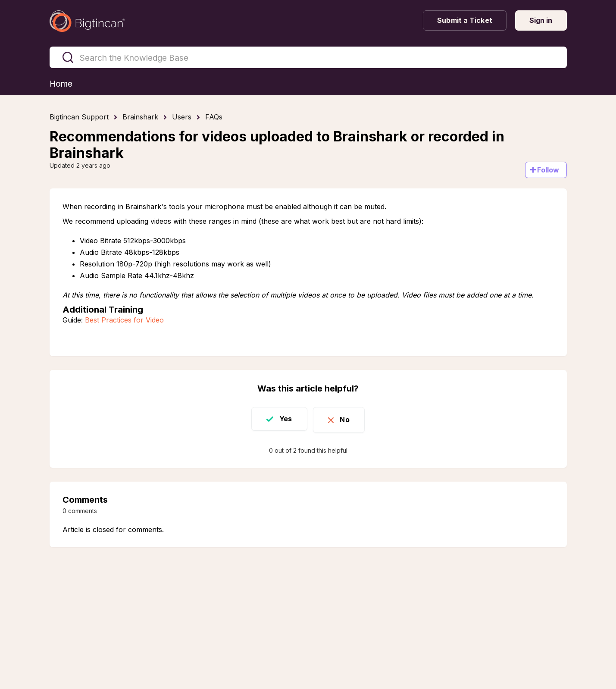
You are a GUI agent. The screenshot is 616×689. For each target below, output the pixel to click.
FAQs (214, 117)
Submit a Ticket (465, 20)
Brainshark (140, 117)
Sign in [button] (541, 20)
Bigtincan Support (79, 117)
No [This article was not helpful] (348, 419)
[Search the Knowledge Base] (308, 57)
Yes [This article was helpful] (283, 419)
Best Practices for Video (124, 320)
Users (182, 117)
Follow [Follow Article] (548, 170)
